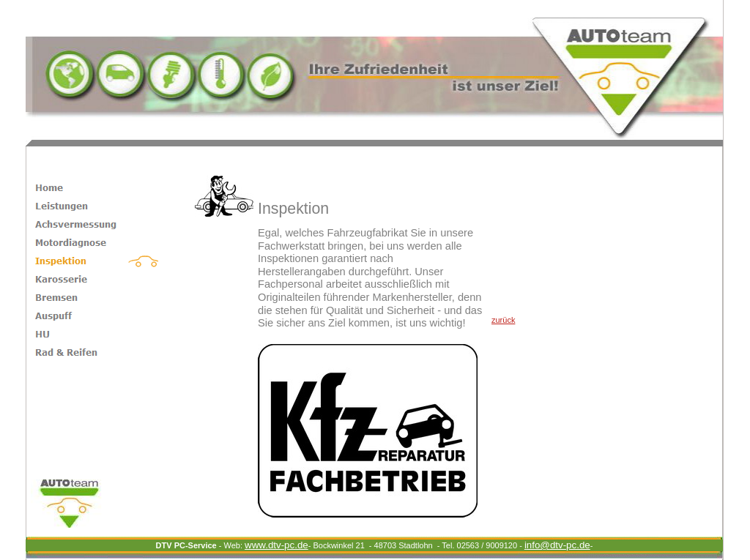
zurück (503, 320)
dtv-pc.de (557, 545)
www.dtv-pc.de (276, 545)
